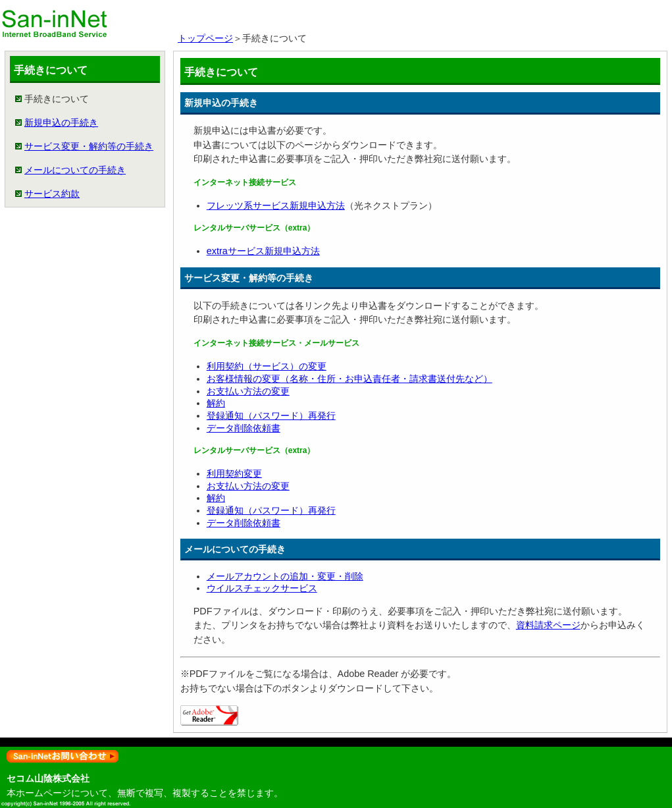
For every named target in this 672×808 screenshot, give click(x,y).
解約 (216, 403)
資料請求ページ (548, 625)
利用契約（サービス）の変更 (267, 366)
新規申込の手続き (61, 122)
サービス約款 (52, 194)
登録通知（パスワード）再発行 (271, 416)
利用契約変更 (234, 473)
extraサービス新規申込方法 (263, 251)
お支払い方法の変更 (248, 391)
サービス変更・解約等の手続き (89, 146)
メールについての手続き (75, 170)
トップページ (205, 38)
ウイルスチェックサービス (262, 588)
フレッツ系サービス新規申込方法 (276, 205)
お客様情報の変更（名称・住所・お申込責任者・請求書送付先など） (349, 379)
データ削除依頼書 (244, 428)
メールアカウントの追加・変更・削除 (285, 576)
